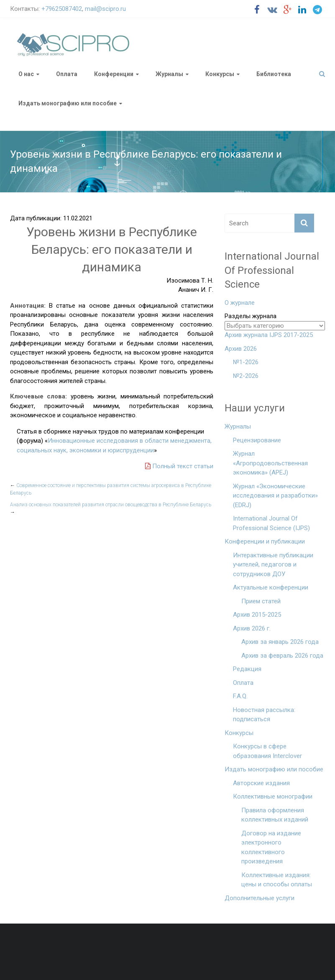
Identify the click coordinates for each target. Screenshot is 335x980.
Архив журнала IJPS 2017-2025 (269, 335)
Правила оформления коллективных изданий (275, 815)
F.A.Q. (240, 696)
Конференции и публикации (265, 541)
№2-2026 (246, 376)
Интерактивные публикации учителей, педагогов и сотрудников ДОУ (273, 565)
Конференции (114, 74)
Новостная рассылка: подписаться (264, 715)
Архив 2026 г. (252, 628)
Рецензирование (257, 440)
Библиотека (274, 74)
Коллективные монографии (273, 796)
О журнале (240, 303)
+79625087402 (62, 9)
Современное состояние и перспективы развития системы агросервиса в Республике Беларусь (111, 489)
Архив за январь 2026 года (280, 642)
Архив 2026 (241, 349)
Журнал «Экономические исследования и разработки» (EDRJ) (275, 496)
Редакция (247, 669)
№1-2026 (246, 362)
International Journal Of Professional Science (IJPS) (271, 523)
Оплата (67, 74)
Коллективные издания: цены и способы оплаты (277, 880)
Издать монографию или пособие (68, 103)
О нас (26, 74)
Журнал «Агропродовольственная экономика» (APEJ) (270, 463)
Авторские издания (261, 783)
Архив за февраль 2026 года (282, 656)
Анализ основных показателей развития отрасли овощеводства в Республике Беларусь (111, 508)
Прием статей (261, 601)
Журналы (169, 74)
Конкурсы (220, 74)
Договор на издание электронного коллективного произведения (271, 847)
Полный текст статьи (179, 466)
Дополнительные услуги (260, 898)
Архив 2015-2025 (257, 615)
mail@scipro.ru (105, 9)
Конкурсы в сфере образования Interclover (267, 751)
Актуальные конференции (271, 587)
